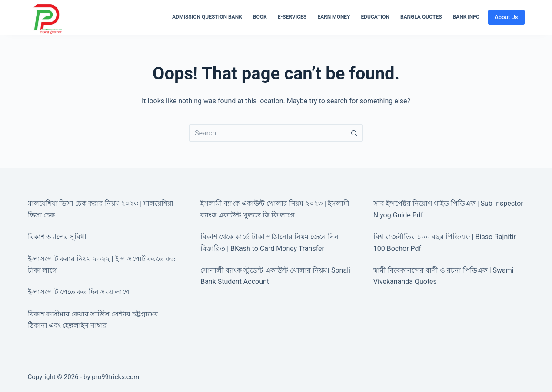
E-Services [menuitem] (292, 17)
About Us (506, 17)
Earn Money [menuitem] (334, 17)
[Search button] (354, 133)
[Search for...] (267, 133)
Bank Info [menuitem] (466, 17)
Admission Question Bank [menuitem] (207, 17)
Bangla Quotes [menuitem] (421, 17)
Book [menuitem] (260, 17)
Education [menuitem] (375, 17)
